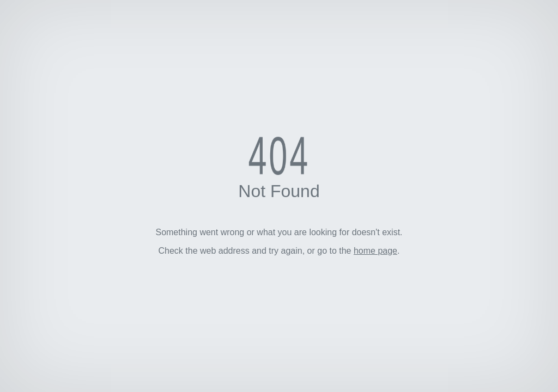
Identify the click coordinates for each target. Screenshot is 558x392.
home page (375, 251)
